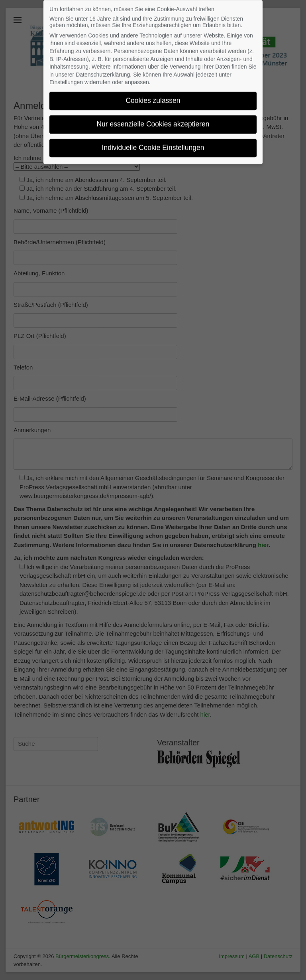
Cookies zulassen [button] (153, 94)
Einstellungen (66, 76)
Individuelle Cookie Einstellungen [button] (153, 141)
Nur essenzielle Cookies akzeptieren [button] (153, 118)
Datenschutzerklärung (103, 68)
